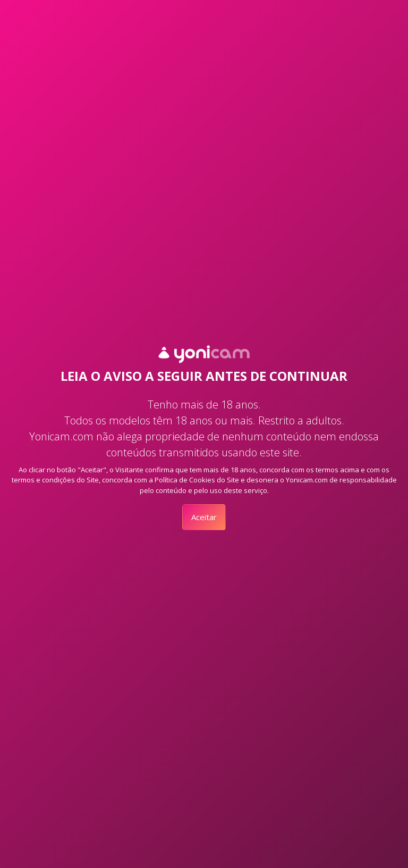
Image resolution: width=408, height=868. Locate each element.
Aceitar (204, 517)
